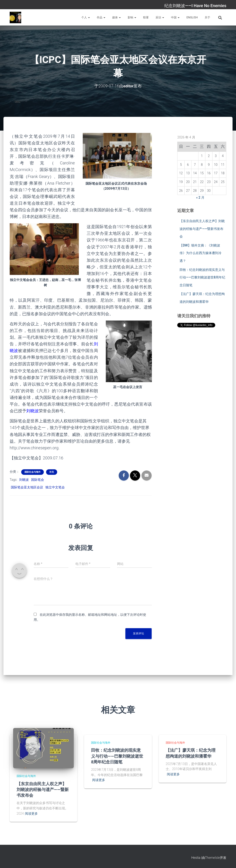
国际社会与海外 (32, 472)
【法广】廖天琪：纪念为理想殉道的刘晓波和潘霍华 (191, 753)
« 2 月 (200, 198)
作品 (101, 17)
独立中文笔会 (55, 487)
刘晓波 (24, 480)
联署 (146, 17)
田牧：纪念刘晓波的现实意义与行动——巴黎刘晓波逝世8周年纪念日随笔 (202, 277)
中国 (175, 17)
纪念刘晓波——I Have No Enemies (195, 6)
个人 (86, 17)
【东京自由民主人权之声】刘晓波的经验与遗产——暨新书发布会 (202, 229)
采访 (160, 17)
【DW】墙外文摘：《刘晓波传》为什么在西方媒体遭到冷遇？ (201, 253)
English (192, 17)
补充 (52, 472)
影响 (132, 17)
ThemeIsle (212, 858)
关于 (207, 17)
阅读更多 (31, 814)
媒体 (117, 17)
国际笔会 (38, 480)
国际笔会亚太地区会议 (27, 487)
